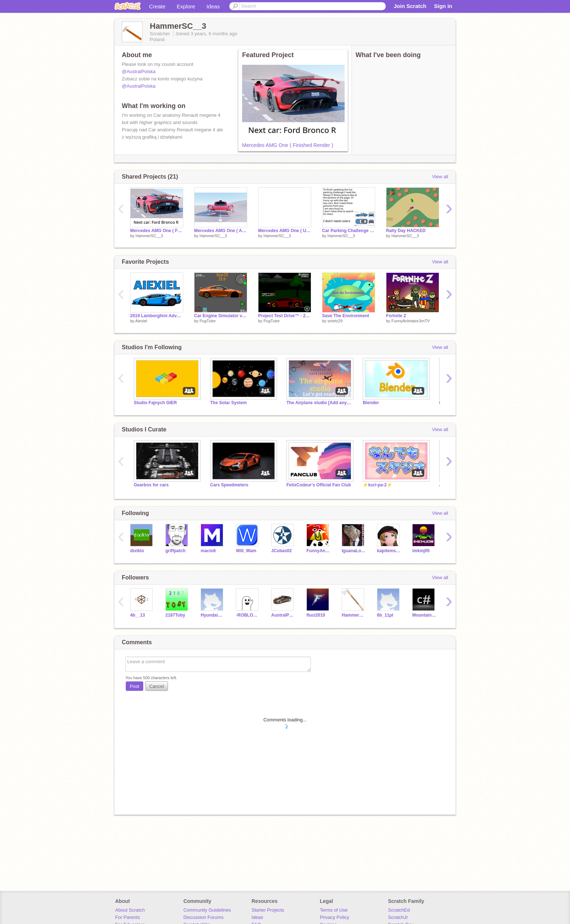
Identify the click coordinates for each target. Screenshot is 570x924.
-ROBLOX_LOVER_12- (248, 615)
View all (440, 177)
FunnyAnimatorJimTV (411, 321)
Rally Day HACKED (406, 231)
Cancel (157, 686)
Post (135, 686)
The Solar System (228, 403)
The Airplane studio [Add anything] (319, 403)
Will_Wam (246, 551)
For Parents (128, 917)
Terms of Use (334, 910)
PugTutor (208, 321)
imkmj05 (421, 551)
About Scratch (130, 910)
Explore (186, 6)
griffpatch (175, 551)
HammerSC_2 (354, 615)
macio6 (208, 551)
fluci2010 (316, 615)
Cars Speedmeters (229, 485)
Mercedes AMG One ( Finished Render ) (288, 145)
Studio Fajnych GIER (155, 403)
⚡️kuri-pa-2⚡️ (378, 485)
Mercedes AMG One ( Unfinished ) (285, 231)
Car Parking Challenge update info (349, 231)
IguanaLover (354, 551)
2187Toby (175, 615)
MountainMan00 (424, 615)
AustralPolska (283, 615)
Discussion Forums (203, 917)
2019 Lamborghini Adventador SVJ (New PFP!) (157, 316)
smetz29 (335, 321)
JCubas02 (282, 551)
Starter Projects (268, 910)
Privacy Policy (335, 917)
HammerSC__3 (149, 236)
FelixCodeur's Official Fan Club (319, 485)
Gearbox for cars (151, 485)
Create (157, 6)
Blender (371, 403)
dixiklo (137, 551)
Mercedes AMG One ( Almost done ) (221, 231)
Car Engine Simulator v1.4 (221, 316)
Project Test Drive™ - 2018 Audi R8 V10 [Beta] (285, 316)
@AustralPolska (139, 71)
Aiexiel (141, 321)
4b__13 (138, 615)
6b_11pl (385, 615)
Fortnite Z (396, 316)
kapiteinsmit (389, 551)
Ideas (213, 6)
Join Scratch (410, 6)
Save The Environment (346, 316)
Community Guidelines (207, 910)
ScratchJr (398, 917)
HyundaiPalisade (213, 615)
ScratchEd (399, 910)
